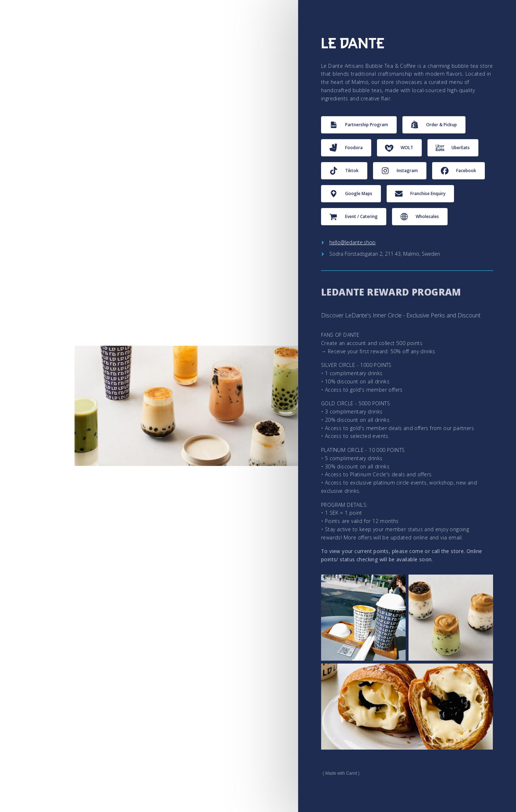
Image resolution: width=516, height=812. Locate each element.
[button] (359, 125)
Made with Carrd (341, 773)
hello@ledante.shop (352, 242)
